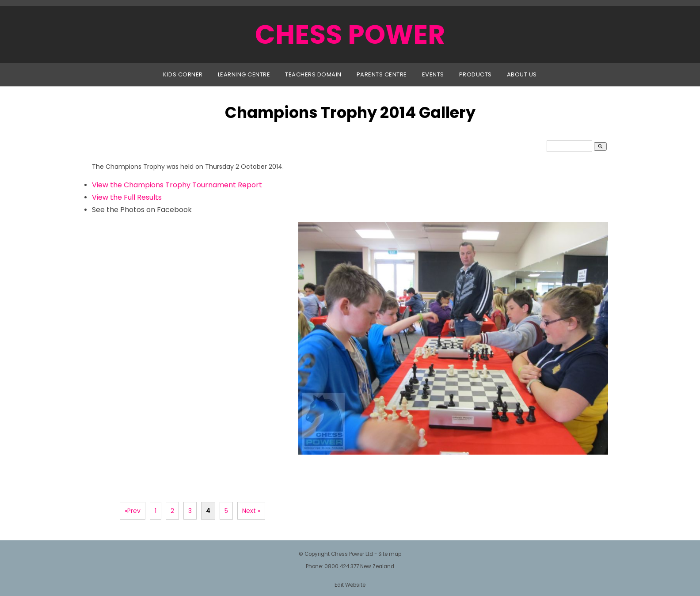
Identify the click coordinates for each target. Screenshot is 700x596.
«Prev (133, 511)
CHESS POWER (350, 34)
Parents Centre (382, 74)
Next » (251, 511)
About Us (522, 74)
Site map (390, 554)
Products (476, 74)
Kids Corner (183, 74)
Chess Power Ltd (352, 554)
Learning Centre (244, 74)
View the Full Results (127, 197)
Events (433, 74)
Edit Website (350, 585)
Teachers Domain (313, 74)
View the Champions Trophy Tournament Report (177, 185)
